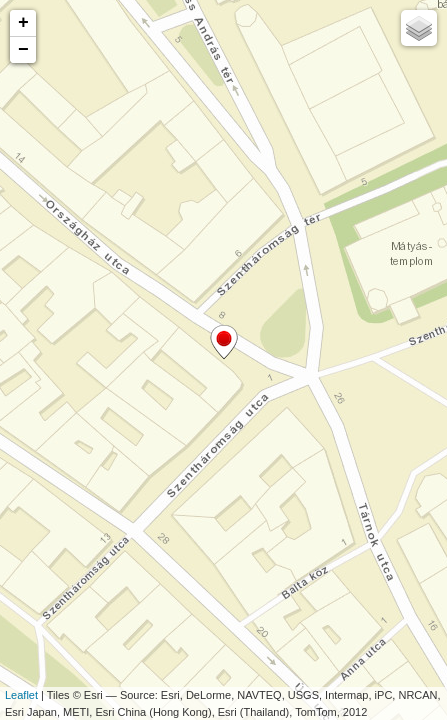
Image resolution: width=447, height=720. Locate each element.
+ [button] (23, 23)
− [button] (23, 50)
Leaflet (21, 695)
